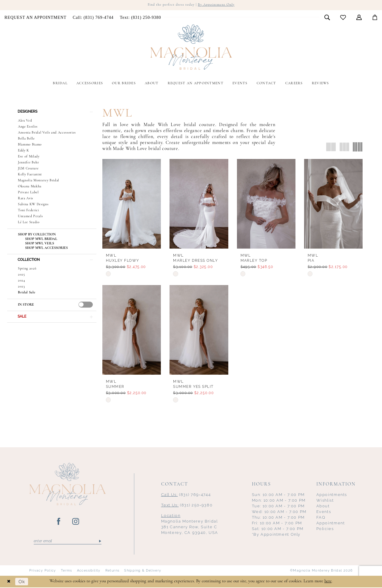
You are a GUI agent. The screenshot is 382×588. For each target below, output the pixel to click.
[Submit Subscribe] (100, 542)
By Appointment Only (216, 5)
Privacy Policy (43, 571)
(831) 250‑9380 (187, 505)
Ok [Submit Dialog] (22, 582)
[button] (359, 17)
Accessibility (89, 571)
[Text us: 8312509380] (140, 18)
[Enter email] (68, 542)
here (328, 582)
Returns (113, 571)
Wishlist (325, 501)
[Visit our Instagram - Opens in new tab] (76, 522)
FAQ (321, 518)
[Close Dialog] (9, 582)
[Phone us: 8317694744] (93, 18)
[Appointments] (36, 18)
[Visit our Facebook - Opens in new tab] (59, 522)
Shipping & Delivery (143, 571)
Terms (67, 571)
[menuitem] (36, 18)
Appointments (332, 495)
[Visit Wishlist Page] (343, 17)
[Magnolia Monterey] (191, 47)
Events (324, 512)
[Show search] (327, 17)
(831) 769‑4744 (186, 495)
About (323, 506)
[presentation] (86, 305)
